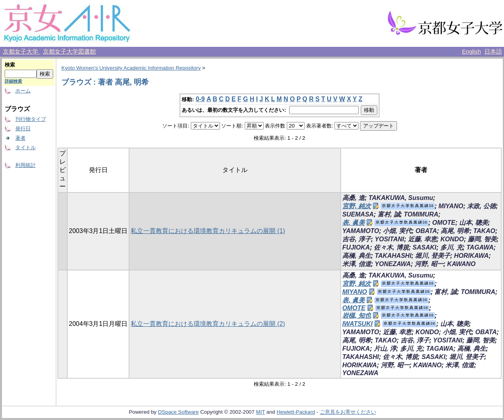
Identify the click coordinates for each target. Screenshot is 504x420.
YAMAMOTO (361, 231)
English (471, 52)
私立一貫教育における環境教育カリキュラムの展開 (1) (208, 231)
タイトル (26, 147)
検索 (10, 65)
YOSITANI (390, 239)
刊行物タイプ (31, 119)
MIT (261, 412)
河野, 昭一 (429, 264)
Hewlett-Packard (296, 412)
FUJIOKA (356, 247)
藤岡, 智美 (482, 239)
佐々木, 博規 (391, 247)
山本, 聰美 (474, 223)
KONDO (452, 239)
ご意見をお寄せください (348, 412)
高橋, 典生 (357, 256)
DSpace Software (178, 412)
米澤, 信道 (357, 264)
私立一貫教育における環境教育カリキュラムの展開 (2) (208, 324)
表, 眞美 (354, 223)
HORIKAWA (471, 256)
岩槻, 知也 (357, 315)
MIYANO (451, 206)
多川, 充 (451, 247)
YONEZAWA (393, 264)
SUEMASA (358, 214)
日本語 (493, 52)
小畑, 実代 (397, 231)
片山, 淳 (385, 349)
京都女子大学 (21, 52)
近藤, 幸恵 (422, 239)
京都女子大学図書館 (69, 52)
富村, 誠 (389, 214)
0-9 (200, 99)
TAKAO (484, 231)
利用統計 (26, 165)
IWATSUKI (357, 324)
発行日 (23, 129)
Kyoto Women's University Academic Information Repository (131, 68)
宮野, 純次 (357, 206)
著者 (20, 138)
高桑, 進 (354, 198)
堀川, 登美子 (433, 256)
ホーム (23, 91)
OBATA (426, 231)
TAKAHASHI (393, 256)
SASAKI (425, 247)
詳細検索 (13, 81)
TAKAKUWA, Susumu (401, 198)
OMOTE (444, 223)
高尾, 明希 (455, 231)
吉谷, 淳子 (357, 239)
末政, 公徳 (481, 206)
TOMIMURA (421, 214)
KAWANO (462, 264)
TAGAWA (480, 247)
